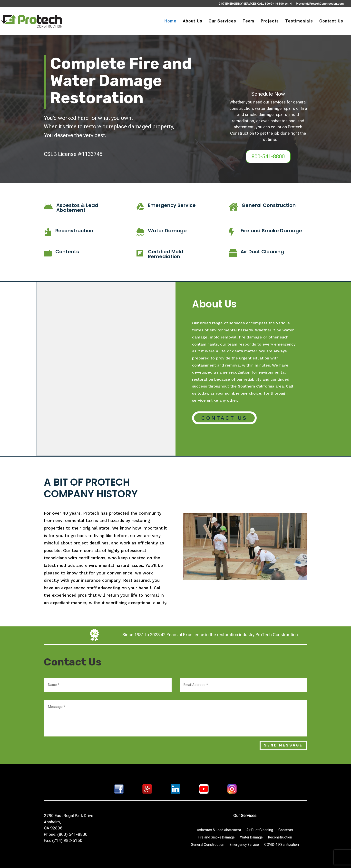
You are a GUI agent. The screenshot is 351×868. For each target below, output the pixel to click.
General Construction (269, 205)
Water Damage (167, 231)
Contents (67, 252)
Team (248, 21)
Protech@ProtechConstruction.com (320, 4)
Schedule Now (268, 94)
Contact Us (331, 21)
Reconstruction (74, 231)
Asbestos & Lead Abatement (77, 208)
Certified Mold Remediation (166, 254)
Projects (270, 21)
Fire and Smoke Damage (271, 231)
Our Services (222, 21)
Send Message (283, 745)
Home (170, 21)
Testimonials (299, 21)
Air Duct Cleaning (262, 252)
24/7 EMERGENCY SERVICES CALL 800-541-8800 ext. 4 (255, 4)
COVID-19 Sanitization (282, 845)
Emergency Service (172, 205)
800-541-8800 (268, 157)
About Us (193, 21)
